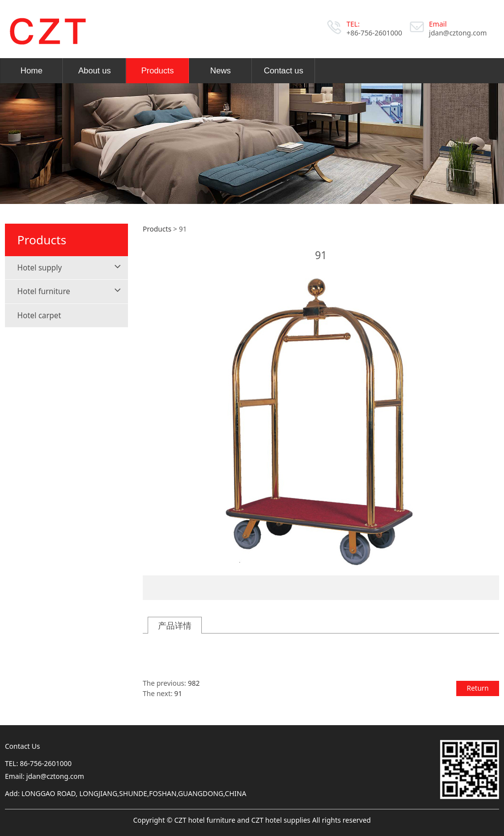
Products (157, 71)
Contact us (283, 71)
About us (94, 71)
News (220, 71)
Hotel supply (40, 268)
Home (32, 71)
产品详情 (175, 625)
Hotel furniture (44, 291)
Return (478, 688)
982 (194, 683)
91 (178, 693)
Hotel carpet (39, 316)
